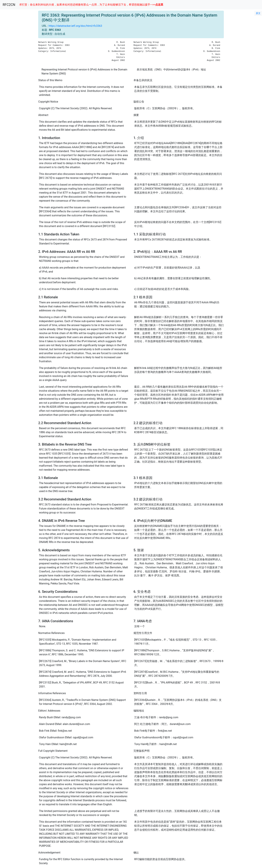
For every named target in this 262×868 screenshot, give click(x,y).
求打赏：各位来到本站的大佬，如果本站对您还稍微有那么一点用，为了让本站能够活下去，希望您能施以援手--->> (91, 5)
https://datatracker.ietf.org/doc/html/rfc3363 (75, 26)
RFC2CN (9, 5)
